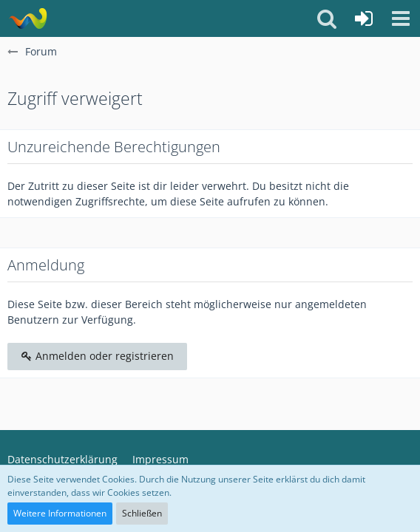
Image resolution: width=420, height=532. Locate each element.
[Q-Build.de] (28, 18)
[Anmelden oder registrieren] (364, 18)
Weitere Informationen (60, 513)
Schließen (142, 513)
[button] (401, 18)
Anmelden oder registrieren (97, 356)
